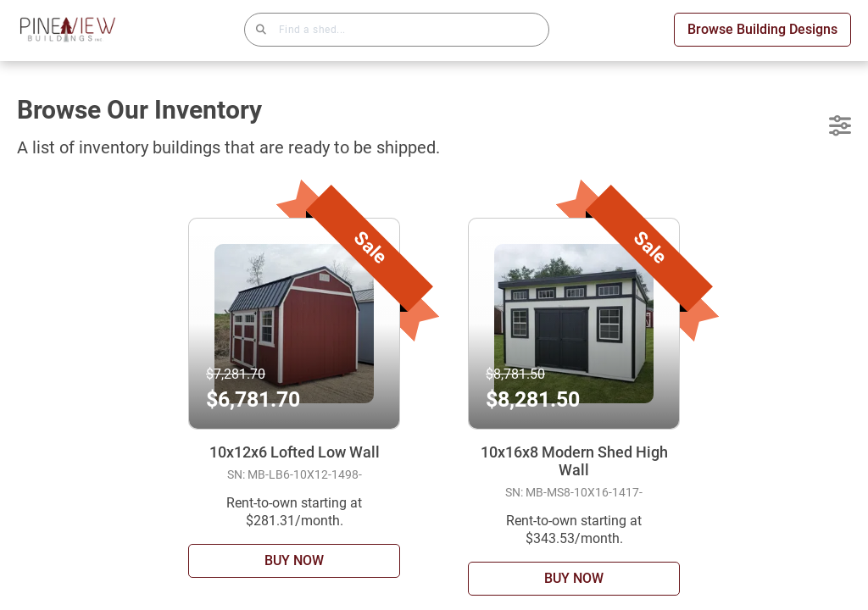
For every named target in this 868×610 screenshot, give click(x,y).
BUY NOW (294, 560)
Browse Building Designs (762, 29)
